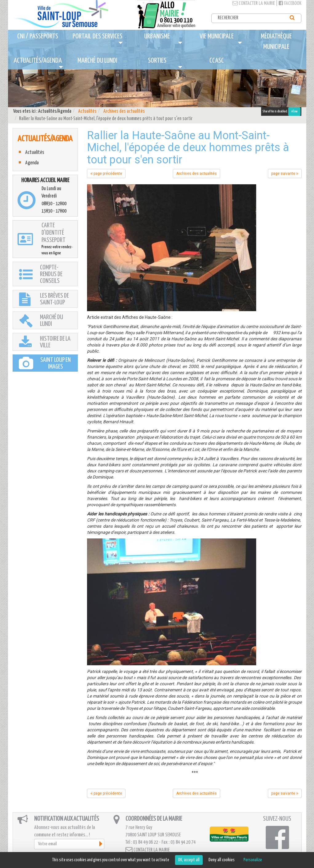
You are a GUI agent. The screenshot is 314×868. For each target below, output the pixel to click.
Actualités (87, 111)
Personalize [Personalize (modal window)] (253, 860)
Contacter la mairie (254, 4)
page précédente (106, 174)
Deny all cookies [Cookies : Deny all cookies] (222, 860)
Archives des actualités (124, 111)
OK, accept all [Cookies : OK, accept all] (189, 860)
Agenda (32, 163)
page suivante (285, 174)
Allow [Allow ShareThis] (294, 111)
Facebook (290, 4)
